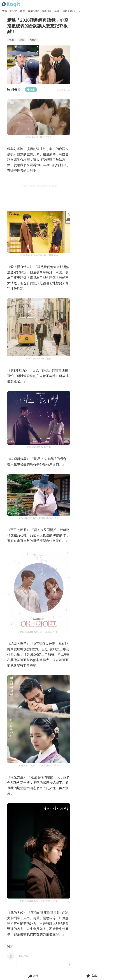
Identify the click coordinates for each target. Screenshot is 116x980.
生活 (57, 11)
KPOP (14, 11)
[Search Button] (79, 11)
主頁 (5, 11)
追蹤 (31, 90)
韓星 (22, 11)
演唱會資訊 (69, 11)
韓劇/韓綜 (33, 11)
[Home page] (11, 5)
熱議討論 (47, 11)
